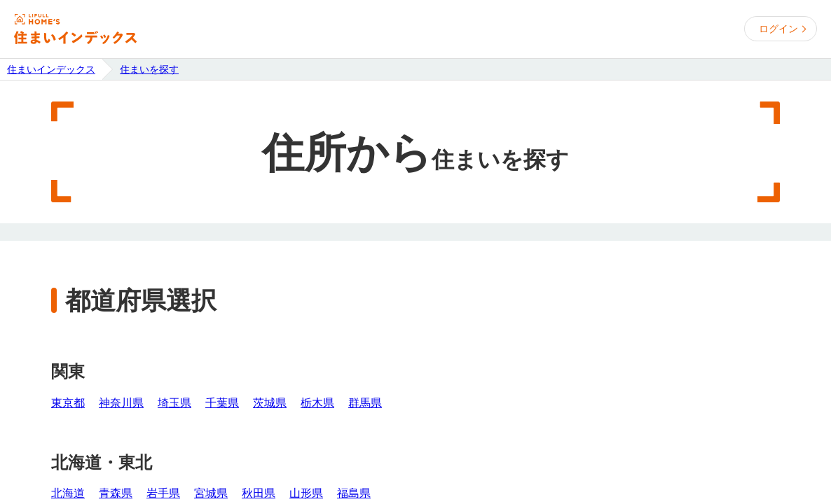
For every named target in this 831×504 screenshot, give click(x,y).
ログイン (778, 29)
